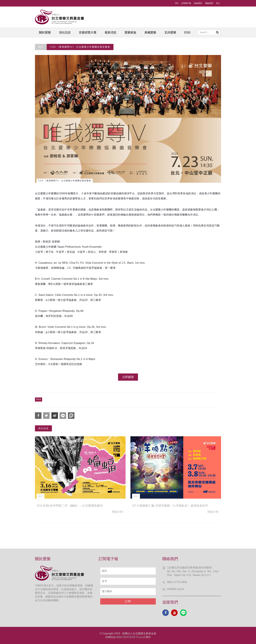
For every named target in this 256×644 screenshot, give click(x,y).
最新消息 (111, 32)
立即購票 (128, 377)
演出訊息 (65, 32)
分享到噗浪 (71, 416)
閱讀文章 (118, 512)
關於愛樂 (45, 32)
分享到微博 (55, 416)
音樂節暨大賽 (88, 32)
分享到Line (63, 416)
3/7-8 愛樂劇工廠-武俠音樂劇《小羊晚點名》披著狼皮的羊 (170, 506)
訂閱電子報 (186, 3)
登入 (218, 3)
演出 (41, 47)
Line (183, 613)
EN (177, 3)
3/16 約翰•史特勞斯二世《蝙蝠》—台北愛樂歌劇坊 (70, 506)
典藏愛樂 (150, 32)
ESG (187, 32)
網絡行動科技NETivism (131, 637)
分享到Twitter (46, 416)
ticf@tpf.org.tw (176, 589)
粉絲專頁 (198, 3)
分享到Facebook (38, 416)
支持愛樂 (170, 32)
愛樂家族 (130, 32)
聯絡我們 (209, 3)
